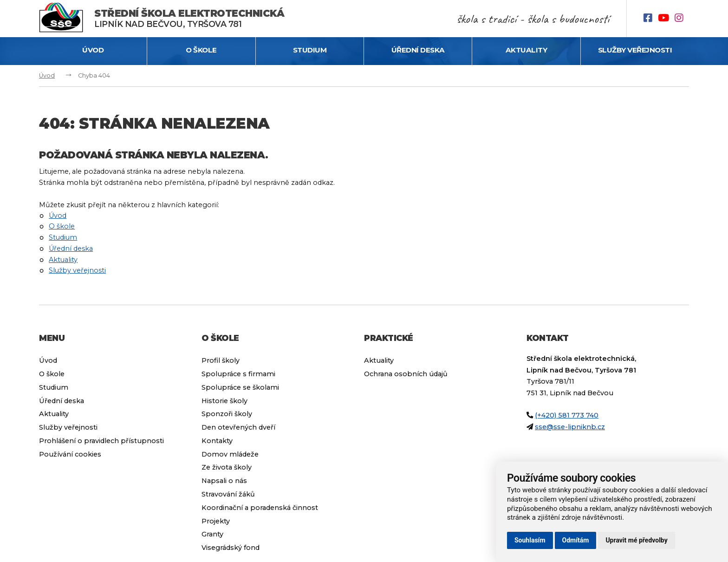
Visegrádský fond (231, 548)
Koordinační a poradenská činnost (260, 508)
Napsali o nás (224, 481)
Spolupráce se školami (240, 387)
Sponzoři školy (227, 414)
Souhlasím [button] (530, 540)
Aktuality (526, 50)
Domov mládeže (230, 454)
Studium (310, 50)
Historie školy (224, 401)
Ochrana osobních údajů (406, 374)
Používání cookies (70, 454)
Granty (212, 534)
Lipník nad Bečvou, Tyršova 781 (189, 18)
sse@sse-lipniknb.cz (570, 427)
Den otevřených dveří (238, 427)
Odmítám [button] (576, 540)
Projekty (216, 521)
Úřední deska (418, 50)
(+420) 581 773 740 (567, 415)
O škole (201, 50)
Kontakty (217, 441)
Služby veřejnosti (635, 50)
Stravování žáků (228, 494)
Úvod (93, 50)
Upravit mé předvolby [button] (636, 540)
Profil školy (221, 360)
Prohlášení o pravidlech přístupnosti (101, 441)
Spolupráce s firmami (238, 374)
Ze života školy (227, 467)
